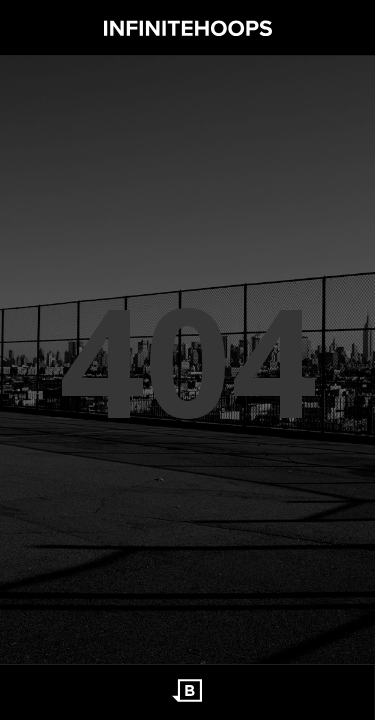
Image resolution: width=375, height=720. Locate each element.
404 (188, 360)
